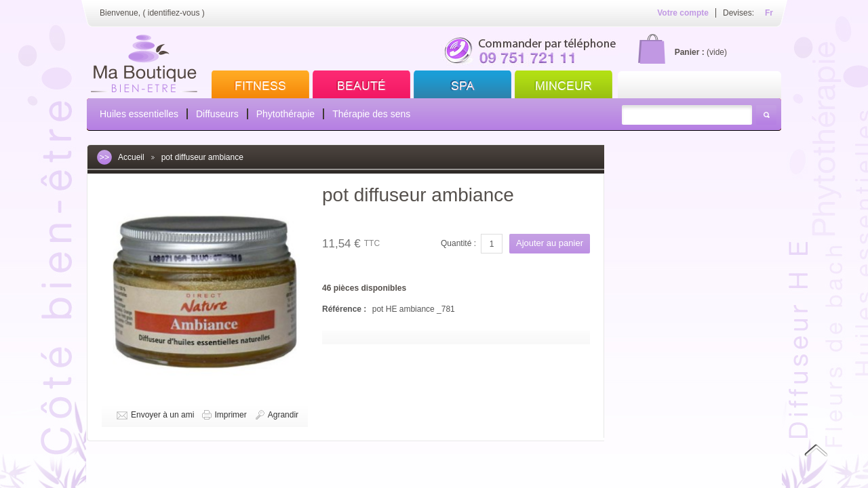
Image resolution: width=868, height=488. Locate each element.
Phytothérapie (285, 114)
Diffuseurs (217, 114)
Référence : (346, 309)
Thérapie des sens (371, 114)
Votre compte (683, 13)
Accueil (131, 157)
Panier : (690, 52)
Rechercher (766, 115)
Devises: (738, 13)
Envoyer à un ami (162, 415)
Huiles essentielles (139, 114)
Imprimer (230, 415)
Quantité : (458, 243)
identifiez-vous (174, 13)
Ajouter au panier (550, 243)
